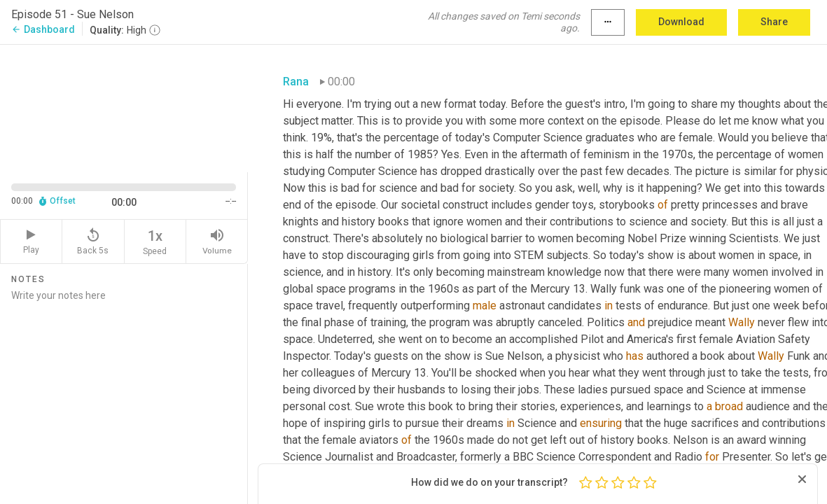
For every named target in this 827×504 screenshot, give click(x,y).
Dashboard (43, 29)
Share (774, 22)
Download (681, 22)
